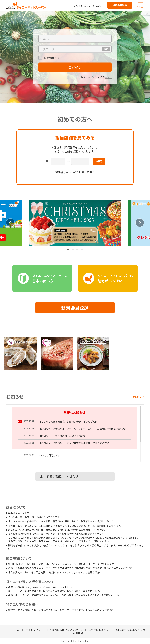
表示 (106, 49)
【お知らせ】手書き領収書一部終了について (62, 436)
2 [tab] (73, 250)
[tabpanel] (75, 223)
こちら (108, 77)
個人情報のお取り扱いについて (65, 630)
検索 (99, 161)
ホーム (15, 630)
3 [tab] (77, 250)
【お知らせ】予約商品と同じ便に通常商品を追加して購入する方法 (74, 443)
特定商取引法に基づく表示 (130, 630)
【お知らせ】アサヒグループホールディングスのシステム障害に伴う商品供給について (84, 429)
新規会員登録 (120, 5)
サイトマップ (33, 630)
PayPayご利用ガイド (50, 455)
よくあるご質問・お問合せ (88, 5)
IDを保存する (52, 58)
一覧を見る (137, 397)
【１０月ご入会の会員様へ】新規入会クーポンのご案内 (68, 422)
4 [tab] (82, 250)
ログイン (75, 67)
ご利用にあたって (99, 630)
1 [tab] (68, 250)
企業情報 (78, 633)
